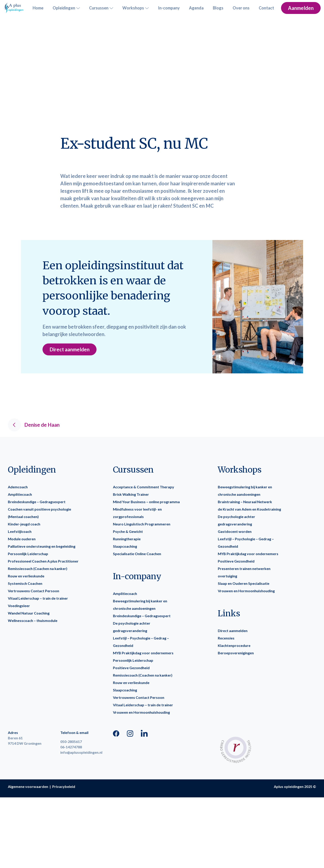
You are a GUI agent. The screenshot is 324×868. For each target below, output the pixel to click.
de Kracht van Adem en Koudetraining (249, 509)
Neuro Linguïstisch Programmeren (142, 524)
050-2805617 (71, 741)
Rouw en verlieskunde (26, 576)
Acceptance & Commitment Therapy (144, 487)
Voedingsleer (19, 606)
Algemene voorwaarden (28, 786)
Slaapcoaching (125, 546)
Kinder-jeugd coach (24, 524)
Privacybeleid (64, 786)
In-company (169, 8)
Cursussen (101, 8)
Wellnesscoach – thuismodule (33, 620)
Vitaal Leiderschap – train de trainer (38, 598)
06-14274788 (71, 747)
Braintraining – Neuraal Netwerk (245, 502)
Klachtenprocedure (234, 645)
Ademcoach (18, 487)
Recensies (226, 638)
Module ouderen (22, 539)
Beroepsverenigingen (236, 653)
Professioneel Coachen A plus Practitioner (43, 561)
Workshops (136, 8)
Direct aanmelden (70, 349)
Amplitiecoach (20, 494)
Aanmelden (301, 8)
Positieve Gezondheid (131, 668)
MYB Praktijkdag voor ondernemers (143, 653)
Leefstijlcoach (20, 531)
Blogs (218, 8)
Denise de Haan (34, 425)
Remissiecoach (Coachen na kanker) (38, 569)
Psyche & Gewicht (128, 531)
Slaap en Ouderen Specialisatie (244, 583)
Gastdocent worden (235, 531)
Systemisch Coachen (25, 583)
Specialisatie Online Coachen (137, 554)
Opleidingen (66, 8)
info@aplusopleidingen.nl (81, 752)
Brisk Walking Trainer (131, 494)
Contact (266, 8)
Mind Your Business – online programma (146, 502)
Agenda (196, 8)
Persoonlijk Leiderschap (28, 554)
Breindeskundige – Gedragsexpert (37, 502)
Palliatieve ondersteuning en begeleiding (42, 546)
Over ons (241, 8)
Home (38, 8)
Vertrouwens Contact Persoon (34, 591)
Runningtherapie (127, 539)
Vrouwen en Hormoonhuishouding (141, 712)
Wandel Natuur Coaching (29, 613)
